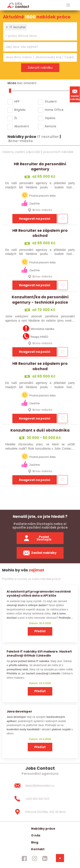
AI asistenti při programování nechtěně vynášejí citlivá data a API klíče (39, 594)
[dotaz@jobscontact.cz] (40, 786)
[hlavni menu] (68, 5)
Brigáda (20, 110)
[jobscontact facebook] (24, 858)
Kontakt (38, 849)
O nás (36, 835)
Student (51, 101)
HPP (17, 101)
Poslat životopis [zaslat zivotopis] (37, 538)
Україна (50, 118)
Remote (51, 126)
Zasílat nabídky (75, 94)
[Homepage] (18, 5)
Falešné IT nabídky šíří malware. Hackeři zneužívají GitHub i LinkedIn (39, 653)
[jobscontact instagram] (35, 858)
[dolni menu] (60, 858)
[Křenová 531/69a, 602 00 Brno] (40, 812)
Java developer (19, 711)
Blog (35, 842)
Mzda (12, 83)
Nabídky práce (43, 829)
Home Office (54, 110)
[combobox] (40, 31)
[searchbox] (37, 36)
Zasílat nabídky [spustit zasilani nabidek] (40, 553)
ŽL (16, 118)
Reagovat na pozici (35, 219)
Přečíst (40, 631)
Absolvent (22, 126)
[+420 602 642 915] (40, 799)
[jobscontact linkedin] (45, 858)
